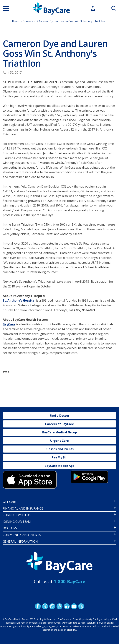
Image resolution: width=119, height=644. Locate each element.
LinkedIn (67, 606)
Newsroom (29, 21)
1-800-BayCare (70, 581)
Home (16, 21)
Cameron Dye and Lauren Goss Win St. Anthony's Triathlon (72, 21)
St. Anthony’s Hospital (19, 300)
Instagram (52, 606)
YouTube (74, 606)
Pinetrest (59, 606)
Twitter (45, 606)
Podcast (81, 606)
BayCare (9, 324)
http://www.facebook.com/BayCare (38, 606)
